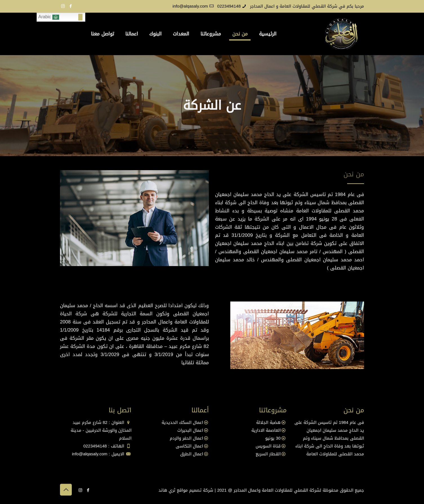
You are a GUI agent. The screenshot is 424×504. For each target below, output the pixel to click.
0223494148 (229, 6)
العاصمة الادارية (266, 430)
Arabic (49, 17)
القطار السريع (268, 454)
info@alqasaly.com (190, 6)
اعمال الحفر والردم (186, 438)
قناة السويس (268, 446)
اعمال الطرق (192, 454)
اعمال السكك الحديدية (182, 422)
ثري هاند (167, 490)
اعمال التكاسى (189, 446)
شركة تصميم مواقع (195, 490)
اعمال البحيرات (190, 430)
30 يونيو (273, 438)
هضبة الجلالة (268, 422)
